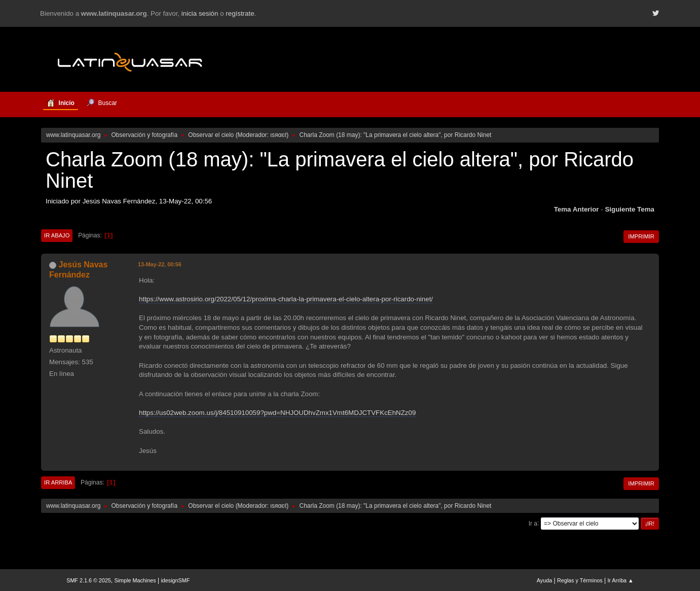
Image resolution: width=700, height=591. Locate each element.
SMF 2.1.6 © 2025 (89, 580)
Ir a (533, 523)
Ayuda (544, 580)
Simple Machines (135, 580)
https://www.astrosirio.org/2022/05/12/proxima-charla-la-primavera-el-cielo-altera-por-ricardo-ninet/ (286, 299)
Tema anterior (577, 209)
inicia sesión (200, 13)
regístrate (240, 13)
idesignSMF (175, 580)
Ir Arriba (58, 482)
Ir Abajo (57, 235)
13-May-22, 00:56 (160, 264)
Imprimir (641, 236)
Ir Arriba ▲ (620, 580)
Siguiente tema (630, 209)
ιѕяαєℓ (278, 135)
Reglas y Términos (580, 580)
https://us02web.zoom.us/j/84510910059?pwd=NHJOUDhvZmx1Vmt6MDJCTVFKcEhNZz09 (277, 413)
